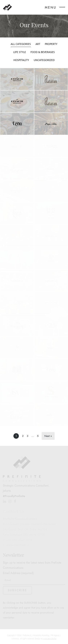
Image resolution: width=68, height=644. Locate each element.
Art (38, 44)
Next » (48, 436)
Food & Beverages (43, 52)
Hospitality (21, 60)
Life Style (20, 52)
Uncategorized (44, 60)
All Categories (21, 44)
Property (51, 44)
